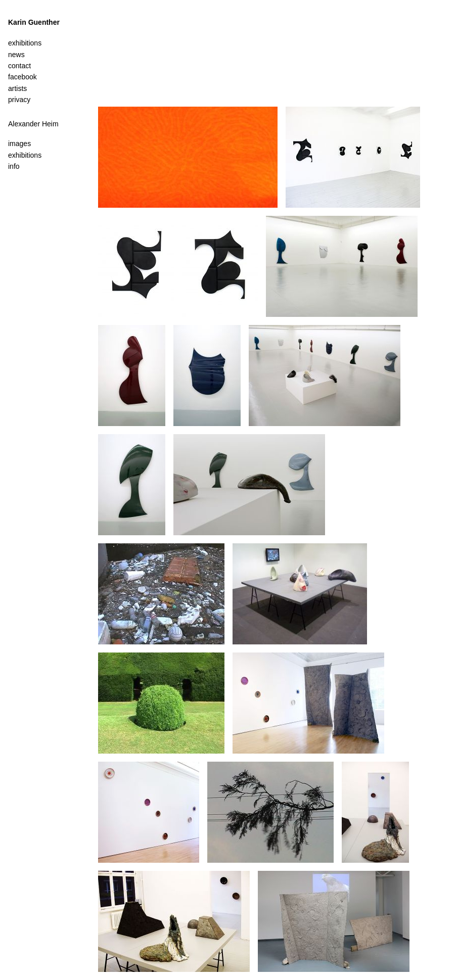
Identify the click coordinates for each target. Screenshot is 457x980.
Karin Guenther (34, 22)
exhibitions (25, 155)
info (14, 166)
